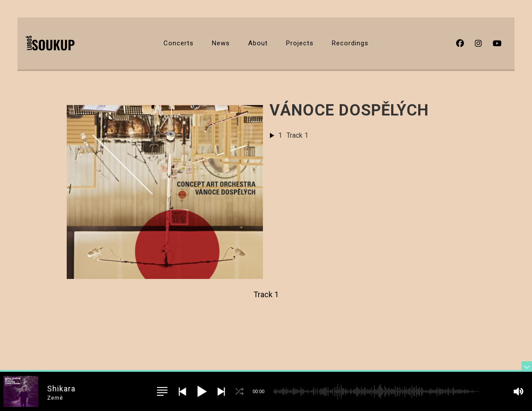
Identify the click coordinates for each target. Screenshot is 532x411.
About (258, 43)
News (221, 43)
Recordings (350, 43)
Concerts (179, 43)
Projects (300, 43)
